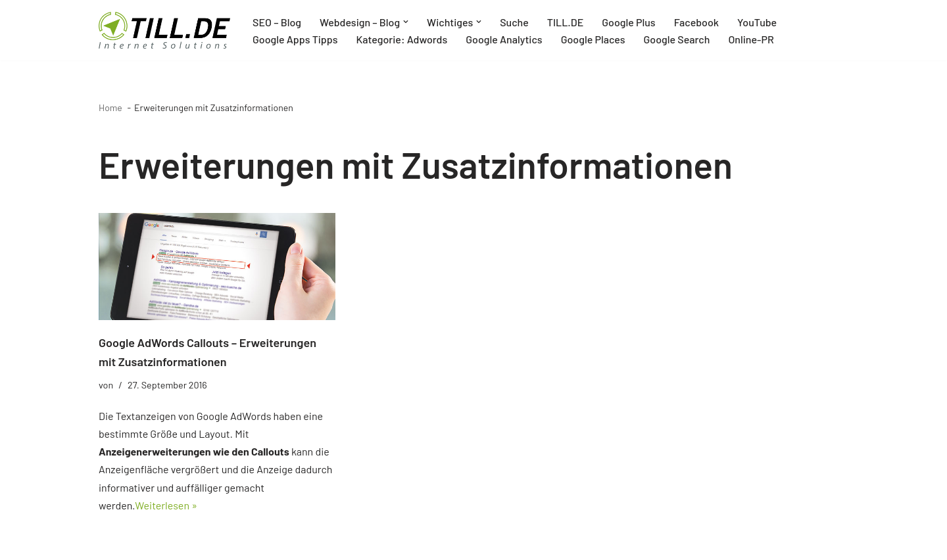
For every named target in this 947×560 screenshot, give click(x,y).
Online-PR (751, 39)
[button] (406, 22)
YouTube (757, 22)
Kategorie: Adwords (401, 39)
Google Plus (628, 22)
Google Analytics (504, 39)
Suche (514, 22)
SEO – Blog (277, 22)
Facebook (696, 22)
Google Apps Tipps (295, 39)
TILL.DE (565, 22)
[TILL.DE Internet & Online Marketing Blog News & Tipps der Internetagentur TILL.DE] (164, 30)
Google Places (593, 39)
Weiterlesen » (166, 505)
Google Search (677, 39)
